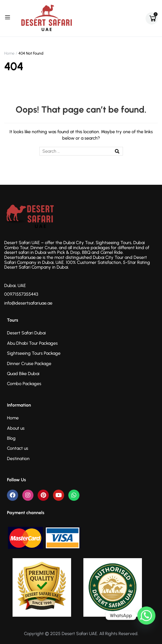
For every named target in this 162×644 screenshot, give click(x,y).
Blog (11, 438)
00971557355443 (21, 294)
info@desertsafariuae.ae (28, 303)
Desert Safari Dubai (26, 333)
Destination (18, 459)
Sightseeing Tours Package (34, 353)
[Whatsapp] (146, 616)
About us (16, 428)
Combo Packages (24, 384)
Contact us (18, 448)
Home (9, 53)
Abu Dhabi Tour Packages (32, 343)
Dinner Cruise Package (29, 364)
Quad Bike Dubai (23, 374)
